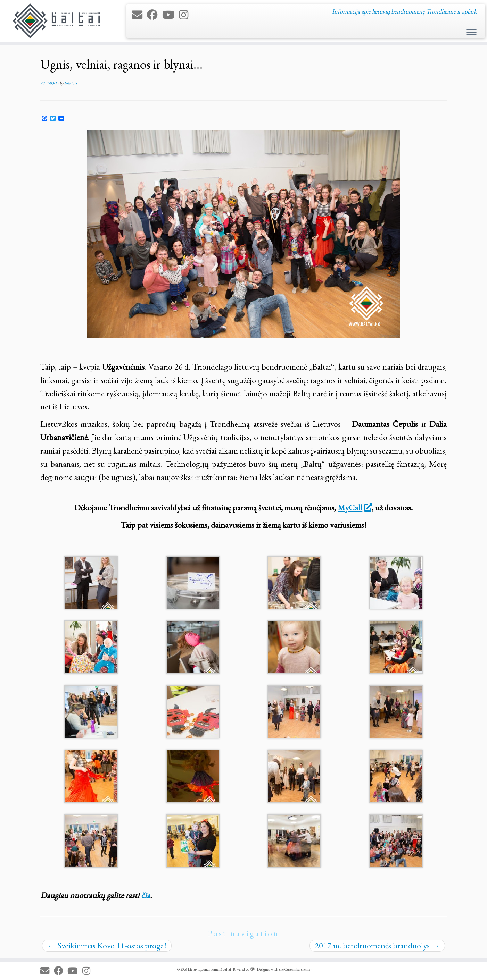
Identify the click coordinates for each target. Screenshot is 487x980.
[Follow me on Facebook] (155, 15)
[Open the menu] (471, 33)
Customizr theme (297, 969)
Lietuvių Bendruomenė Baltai (209, 969)
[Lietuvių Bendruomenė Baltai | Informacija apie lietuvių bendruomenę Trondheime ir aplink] (56, 21)
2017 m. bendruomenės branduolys (377, 945)
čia (146, 895)
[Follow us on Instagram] (186, 15)
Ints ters (71, 83)
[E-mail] (139, 15)
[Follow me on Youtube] (171, 15)
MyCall (354, 508)
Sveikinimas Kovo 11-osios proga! (107, 945)
